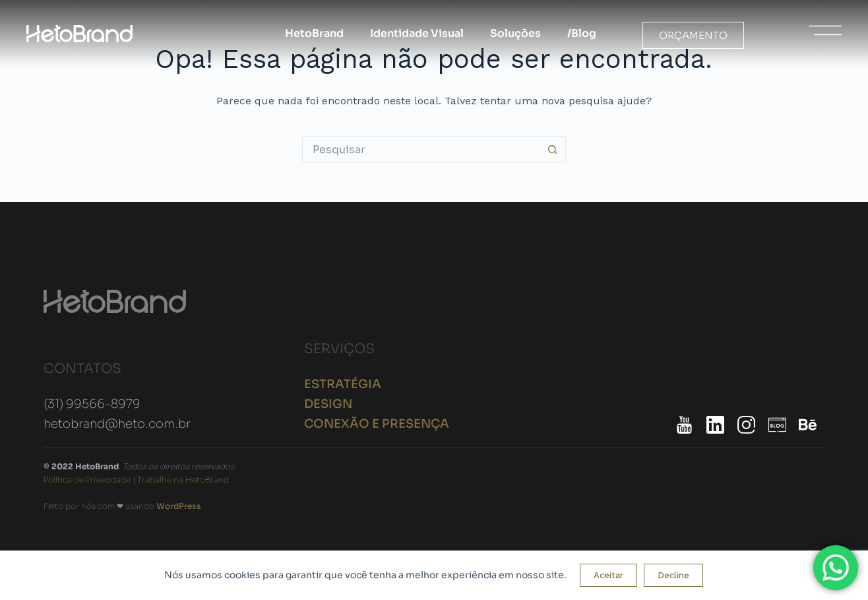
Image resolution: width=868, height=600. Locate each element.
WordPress (179, 506)
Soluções (515, 33)
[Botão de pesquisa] (553, 149)
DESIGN (328, 404)
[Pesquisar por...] (421, 149)
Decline (673, 575)
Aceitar (608, 575)
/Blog (582, 33)
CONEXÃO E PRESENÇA (377, 424)
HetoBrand (314, 33)
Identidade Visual (417, 33)
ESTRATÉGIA (343, 384)
